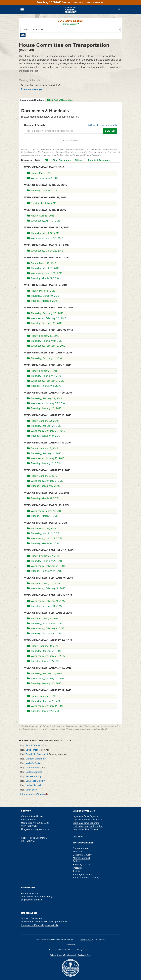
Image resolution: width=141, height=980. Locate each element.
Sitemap (25, 918)
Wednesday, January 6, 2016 (45, 481)
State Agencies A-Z (82, 874)
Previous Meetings (31, 89)
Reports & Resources (99, 160)
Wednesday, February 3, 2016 (46, 381)
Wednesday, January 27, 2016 (46, 403)
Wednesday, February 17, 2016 (46, 346)
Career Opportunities (57, 922)
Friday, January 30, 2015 (43, 646)
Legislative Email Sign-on (85, 816)
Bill (46, 160)
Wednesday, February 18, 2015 (46, 588)
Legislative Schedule (31, 900)
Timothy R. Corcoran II (37, 754)
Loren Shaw (31, 790)
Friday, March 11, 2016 (41, 291)
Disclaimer (78, 837)
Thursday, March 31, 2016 (43, 233)
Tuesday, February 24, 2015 (45, 571)
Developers (71, 945)
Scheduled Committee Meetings (37, 896)
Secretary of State (82, 865)
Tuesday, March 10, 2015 (43, 543)
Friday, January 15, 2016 (43, 448)
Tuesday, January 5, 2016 (44, 486)
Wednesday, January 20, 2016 (46, 431)
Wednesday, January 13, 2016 (46, 458)
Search (110, 131)
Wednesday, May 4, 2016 (43, 178)
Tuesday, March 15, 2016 (43, 278)
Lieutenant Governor (83, 855)
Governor (77, 852)
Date (38, 160)
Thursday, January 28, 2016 (45, 398)
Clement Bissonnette (36, 759)
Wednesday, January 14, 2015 (46, 706)
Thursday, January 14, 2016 (44, 453)
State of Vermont (81, 848)
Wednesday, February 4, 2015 (46, 628)
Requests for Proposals (32, 925)
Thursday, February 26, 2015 (45, 561)
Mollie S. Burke (33, 763)
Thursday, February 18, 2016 (45, 341)
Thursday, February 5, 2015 (45, 624)
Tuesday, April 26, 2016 (42, 191)
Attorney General (81, 858)
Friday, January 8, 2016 (42, 476)
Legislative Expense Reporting (88, 826)
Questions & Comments (33, 922)
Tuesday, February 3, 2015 (44, 633)
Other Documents (62, 160)
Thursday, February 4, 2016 (44, 376)
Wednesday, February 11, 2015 (46, 601)
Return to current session (88, 3)
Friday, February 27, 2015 (43, 556)
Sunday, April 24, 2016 (42, 203)
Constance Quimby (35, 781)
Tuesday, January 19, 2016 (44, 436)
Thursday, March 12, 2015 (43, 533)
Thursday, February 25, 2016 (45, 313)
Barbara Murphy (33, 776)
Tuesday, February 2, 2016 (44, 386)
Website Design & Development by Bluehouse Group (71, 955)
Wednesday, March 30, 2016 (45, 238)
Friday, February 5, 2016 (43, 371)
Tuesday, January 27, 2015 (44, 661)
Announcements (29, 893)
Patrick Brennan (33, 745)
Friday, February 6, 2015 (43, 619)
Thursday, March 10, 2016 (43, 296)
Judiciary (77, 871)
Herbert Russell (33, 785)
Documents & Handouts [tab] (32, 100)
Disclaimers (37, 918)
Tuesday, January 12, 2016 (44, 463)
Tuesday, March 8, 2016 (43, 301)
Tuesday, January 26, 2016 (44, 408)
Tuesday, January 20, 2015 (44, 683)
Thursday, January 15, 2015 (44, 701)
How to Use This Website (85, 829)
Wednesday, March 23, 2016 (45, 251)
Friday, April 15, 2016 (41, 216)
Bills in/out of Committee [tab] (60, 100)
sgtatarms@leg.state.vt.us (35, 829)
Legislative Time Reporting (86, 823)
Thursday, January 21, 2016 (44, 426)
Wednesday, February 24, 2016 (47, 318)
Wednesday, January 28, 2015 (46, 656)
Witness (79, 160)
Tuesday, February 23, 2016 (45, 323)
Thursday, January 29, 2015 (45, 651)
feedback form (86, 939)
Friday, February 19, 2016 (43, 336)
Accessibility (52, 925)
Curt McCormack (34, 772)
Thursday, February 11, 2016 (45, 358)
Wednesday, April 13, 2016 (44, 221)
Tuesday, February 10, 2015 (45, 606)
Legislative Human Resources (87, 820)
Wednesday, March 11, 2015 (45, 538)
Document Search (70, 125)
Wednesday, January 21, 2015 (46, 679)
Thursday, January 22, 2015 (45, 674)
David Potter (32, 750)
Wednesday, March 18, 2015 (45, 511)
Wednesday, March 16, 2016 (45, 273)
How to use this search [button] (103, 125)
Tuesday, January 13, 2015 (44, 711)
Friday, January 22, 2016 (43, 421)
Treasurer (77, 868)
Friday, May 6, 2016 (40, 173)
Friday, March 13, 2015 (42, 529)
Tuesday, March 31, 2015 (43, 498)
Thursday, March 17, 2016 (43, 268)
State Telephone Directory (86, 878)
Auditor (76, 861)
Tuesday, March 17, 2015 (43, 516)
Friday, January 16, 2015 (43, 696)
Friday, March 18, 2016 (42, 263)
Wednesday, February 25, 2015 (47, 566)
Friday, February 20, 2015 (44, 584)
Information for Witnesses (34, 794)
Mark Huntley (32, 768)
